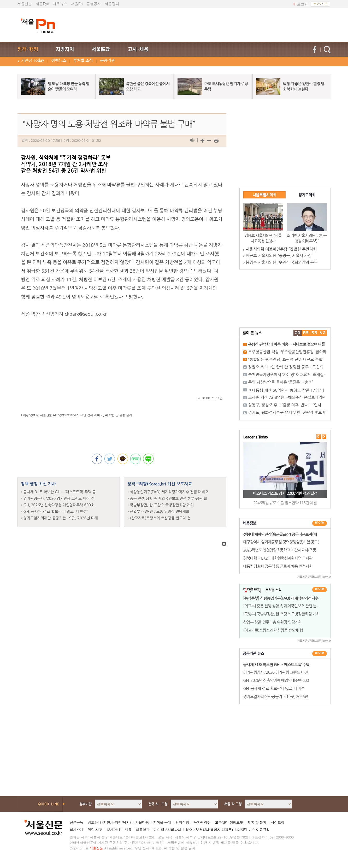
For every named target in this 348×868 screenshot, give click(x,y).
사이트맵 (278, 822)
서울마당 (142, 822)
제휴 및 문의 (257, 822)
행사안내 (113, 830)
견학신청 (182, 822)
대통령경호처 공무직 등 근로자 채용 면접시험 (278, 566)
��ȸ (323, 333)
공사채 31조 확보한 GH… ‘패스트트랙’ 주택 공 (60, 492)
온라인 (116, 822)
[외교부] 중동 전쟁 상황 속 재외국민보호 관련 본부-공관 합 (288, 606)
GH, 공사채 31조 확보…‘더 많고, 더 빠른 (274, 688)
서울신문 (25, 4)
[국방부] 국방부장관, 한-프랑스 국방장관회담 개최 (281, 614)
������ (320, 654)
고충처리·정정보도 (229, 822)
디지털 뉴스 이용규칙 (253, 830)
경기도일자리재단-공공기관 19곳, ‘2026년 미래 (61, 518)
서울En (77, 4)
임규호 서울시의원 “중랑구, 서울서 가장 (279, 256)
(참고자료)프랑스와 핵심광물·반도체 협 (160, 518)
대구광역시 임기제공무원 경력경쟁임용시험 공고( (281, 542)
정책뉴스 (59, 60)
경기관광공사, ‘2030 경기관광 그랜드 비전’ (276, 672)
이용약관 (143, 830)
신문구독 (76, 822)
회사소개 (76, 830)
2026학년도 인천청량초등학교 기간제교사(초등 (280, 550)
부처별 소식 (83, 60)
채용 (128, 830)
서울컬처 (112, 4)
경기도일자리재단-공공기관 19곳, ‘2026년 (276, 697)
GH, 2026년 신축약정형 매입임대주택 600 (276, 680)
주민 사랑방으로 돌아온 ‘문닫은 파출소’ (281, 382)
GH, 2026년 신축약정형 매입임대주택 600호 (59, 505)
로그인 (303, 4)
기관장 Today (33, 60)
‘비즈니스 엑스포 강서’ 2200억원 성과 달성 (285, 493)
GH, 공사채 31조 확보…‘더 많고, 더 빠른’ (56, 512)
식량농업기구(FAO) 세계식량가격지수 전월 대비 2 (169, 492)
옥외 (126, 822)
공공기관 (108, 60)
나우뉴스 (60, 4)
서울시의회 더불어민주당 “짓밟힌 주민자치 (281, 249)
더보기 (320, 523)
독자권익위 (202, 822)
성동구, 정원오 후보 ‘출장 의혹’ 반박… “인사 (285, 405)
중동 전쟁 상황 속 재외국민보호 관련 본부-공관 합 (169, 498)
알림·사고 (95, 830)
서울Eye (42, 4)
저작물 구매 (162, 822)
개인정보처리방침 (167, 830)
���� (298, 333)
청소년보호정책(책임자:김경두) (209, 830)
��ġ (306, 333)
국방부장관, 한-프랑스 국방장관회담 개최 (162, 505)
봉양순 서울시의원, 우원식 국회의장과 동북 (282, 262)
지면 (107, 822)
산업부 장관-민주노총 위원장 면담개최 (160, 512)
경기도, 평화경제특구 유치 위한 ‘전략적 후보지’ (287, 412)
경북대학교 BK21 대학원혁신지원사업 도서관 (278, 558)
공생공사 (94, 4)
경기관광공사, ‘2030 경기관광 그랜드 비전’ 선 (59, 498)
